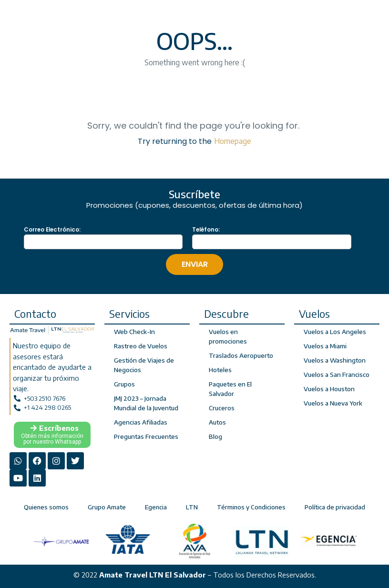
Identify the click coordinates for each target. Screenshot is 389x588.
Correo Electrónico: (52, 230)
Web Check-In (134, 332)
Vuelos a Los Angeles (335, 332)
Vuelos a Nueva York (333, 403)
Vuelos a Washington (334, 360)
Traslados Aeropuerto (241, 355)
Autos (217, 422)
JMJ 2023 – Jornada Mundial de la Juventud (146, 403)
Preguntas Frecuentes (146, 436)
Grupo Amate (107, 506)
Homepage (233, 141)
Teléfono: (206, 230)
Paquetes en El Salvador (230, 389)
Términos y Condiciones (251, 506)
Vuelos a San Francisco (336, 375)
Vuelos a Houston (329, 389)
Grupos (124, 384)
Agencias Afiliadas (140, 422)
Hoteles (220, 370)
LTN (192, 506)
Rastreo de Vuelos (141, 346)
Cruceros (222, 408)
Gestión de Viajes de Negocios (144, 365)
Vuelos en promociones (228, 336)
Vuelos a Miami (325, 346)
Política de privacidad (335, 506)
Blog (215, 436)
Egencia (156, 506)
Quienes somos (46, 506)
